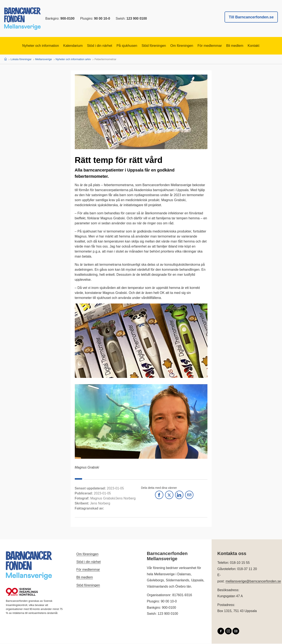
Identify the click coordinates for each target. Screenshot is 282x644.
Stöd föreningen (155, 46)
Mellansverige (43, 59)
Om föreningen (186, 46)
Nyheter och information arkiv (73, 59)
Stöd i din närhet (95, 46)
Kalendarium (65, 46)
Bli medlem (245, 46)
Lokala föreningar (21, 59)
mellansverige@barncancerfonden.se (253, 581)
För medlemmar (217, 46)
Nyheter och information (30, 46)
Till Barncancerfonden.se (251, 17)
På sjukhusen (125, 46)
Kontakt (265, 46)
